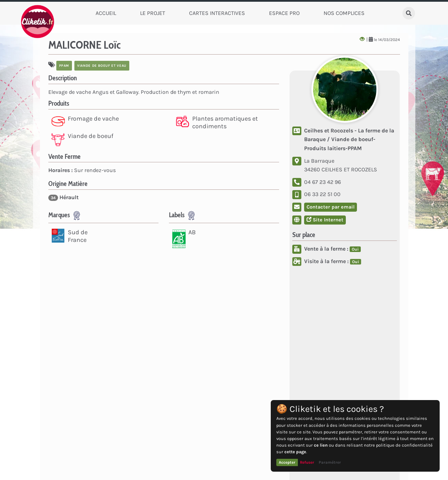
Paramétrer (330, 462)
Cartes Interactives (217, 13)
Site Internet (325, 220)
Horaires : (60, 170)
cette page (295, 452)
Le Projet (153, 13)
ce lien (321, 445)
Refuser (307, 462)
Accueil (106, 13)
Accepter (287, 462)
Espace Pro (284, 13)
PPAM (64, 66)
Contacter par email (331, 207)
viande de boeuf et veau (102, 66)
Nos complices (344, 13)
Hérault (63, 197)
